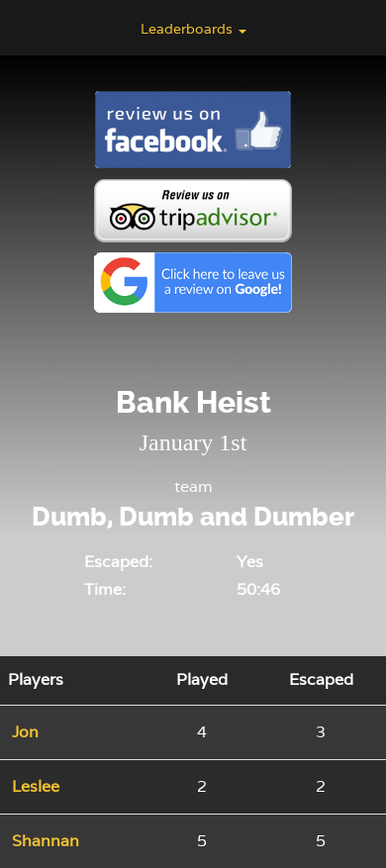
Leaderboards (193, 29)
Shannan (46, 841)
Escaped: (118, 562)
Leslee (36, 786)
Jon (25, 732)
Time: (105, 589)
